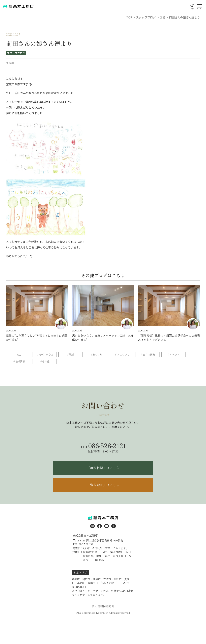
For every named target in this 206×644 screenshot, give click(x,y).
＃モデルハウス (45, 354)
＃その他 (45, 361)
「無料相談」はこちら (103, 468)
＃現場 (70, 354)
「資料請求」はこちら (103, 485)
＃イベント (173, 354)
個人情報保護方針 (103, 606)
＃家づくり (96, 354)
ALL (19, 354)
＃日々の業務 (148, 354)
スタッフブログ (16, 53)
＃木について (122, 354)
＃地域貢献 (19, 361)
